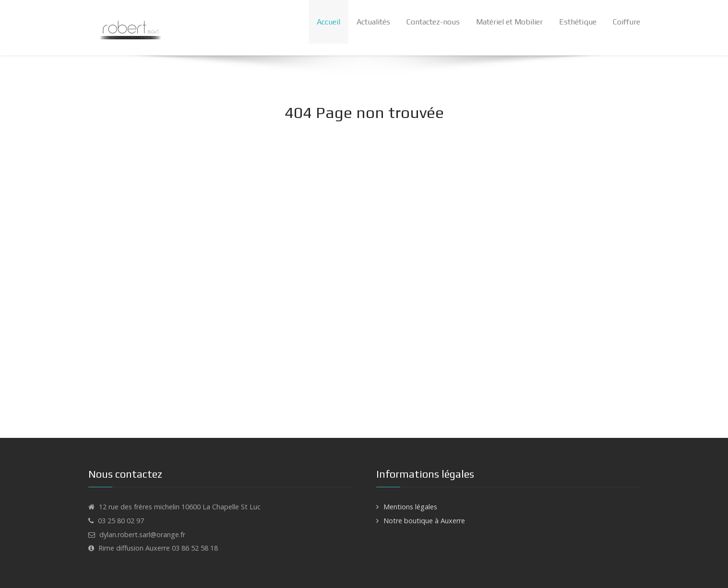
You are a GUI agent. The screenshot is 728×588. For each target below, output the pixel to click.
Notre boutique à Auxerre (424, 521)
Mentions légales (410, 507)
